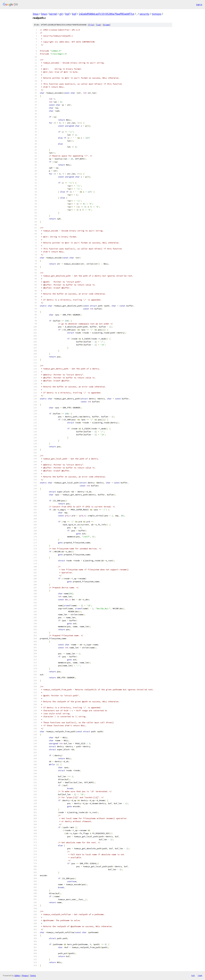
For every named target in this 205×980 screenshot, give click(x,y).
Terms (33, 976)
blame (106, 25)
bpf (67, 14)
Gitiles (17, 976)
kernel (53, 14)
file (91, 25)
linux (36, 14)
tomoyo (157, 14)
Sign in (199, 4)
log (99, 25)
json (200, 975)
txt (193, 975)
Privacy (25, 976)
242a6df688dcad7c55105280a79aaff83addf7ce (106, 14)
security (144, 14)
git (61, 14)
